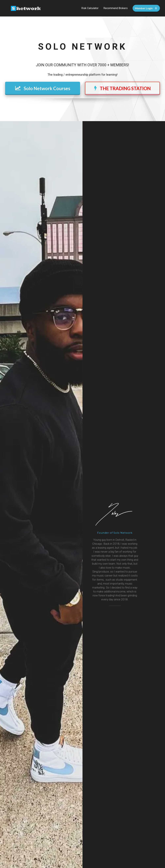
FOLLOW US (82, 709)
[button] (141, 563)
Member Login (146, 8)
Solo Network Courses (43, 88)
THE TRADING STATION (122, 88)
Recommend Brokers (116, 8)
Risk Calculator (90, 8)
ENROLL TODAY (43, 489)
